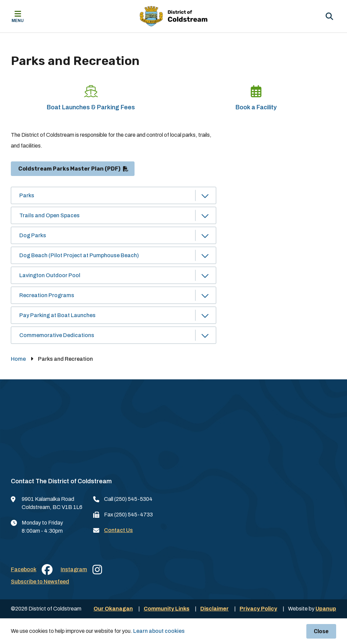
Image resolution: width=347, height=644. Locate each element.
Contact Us (118, 530)
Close (321, 631)
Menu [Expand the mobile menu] (18, 21)
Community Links (167, 609)
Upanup (326, 609)
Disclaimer (215, 609)
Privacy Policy (258, 609)
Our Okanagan (113, 609)
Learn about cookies (159, 631)
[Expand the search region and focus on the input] (329, 16)
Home (18, 359)
